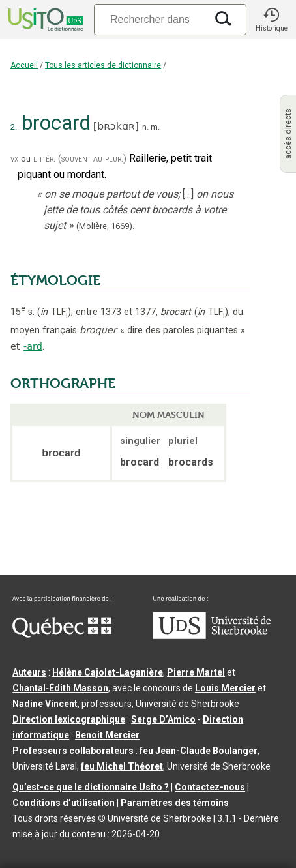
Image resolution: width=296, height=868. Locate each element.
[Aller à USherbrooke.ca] (212, 636)
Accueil (24, 65)
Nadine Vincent (45, 704)
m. (155, 127)
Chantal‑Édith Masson (60, 688)
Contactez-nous (210, 787)
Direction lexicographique (69, 719)
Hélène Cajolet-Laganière (108, 672)
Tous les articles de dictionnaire (103, 65)
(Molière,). (105, 226)
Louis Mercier (225, 688)
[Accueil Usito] (44, 20)
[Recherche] (150, 19)
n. (145, 127)
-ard (33, 346)
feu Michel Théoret (122, 766)
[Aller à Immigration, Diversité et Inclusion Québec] (62, 635)
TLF (54, 312)
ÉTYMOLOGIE (55, 280)
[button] (271, 20)
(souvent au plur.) (92, 159)
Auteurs (29, 672)
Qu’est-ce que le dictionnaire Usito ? (91, 787)
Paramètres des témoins (175, 803)
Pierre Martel (196, 672)
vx (14, 159)
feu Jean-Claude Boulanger (199, 751)
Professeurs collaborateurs (73, 751)
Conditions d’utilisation (64, 803)
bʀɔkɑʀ (116, 126)
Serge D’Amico (163, 719)
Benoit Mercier (107, 735)
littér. (44, 159)
